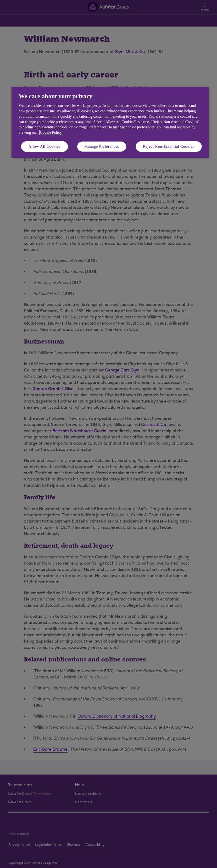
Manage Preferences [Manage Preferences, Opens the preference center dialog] (102, 146)
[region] (110, 122)
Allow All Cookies (45, 146)
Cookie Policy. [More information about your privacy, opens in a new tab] (51, 132)
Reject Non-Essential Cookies (169, 146)
